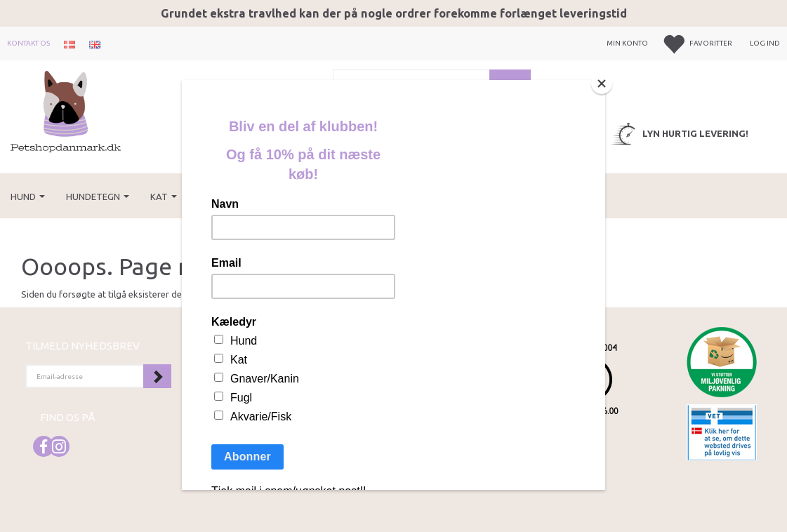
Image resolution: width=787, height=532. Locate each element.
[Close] (602, 84)
